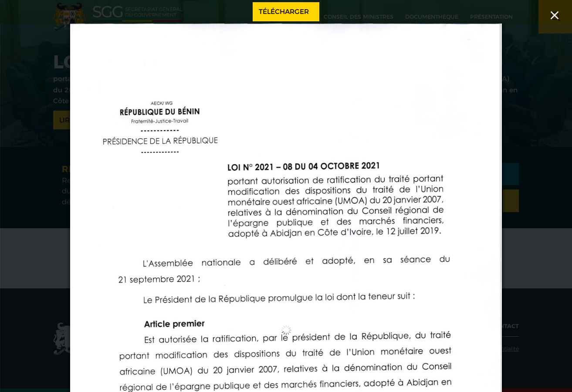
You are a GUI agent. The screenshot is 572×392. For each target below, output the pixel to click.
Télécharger (284, 12)
